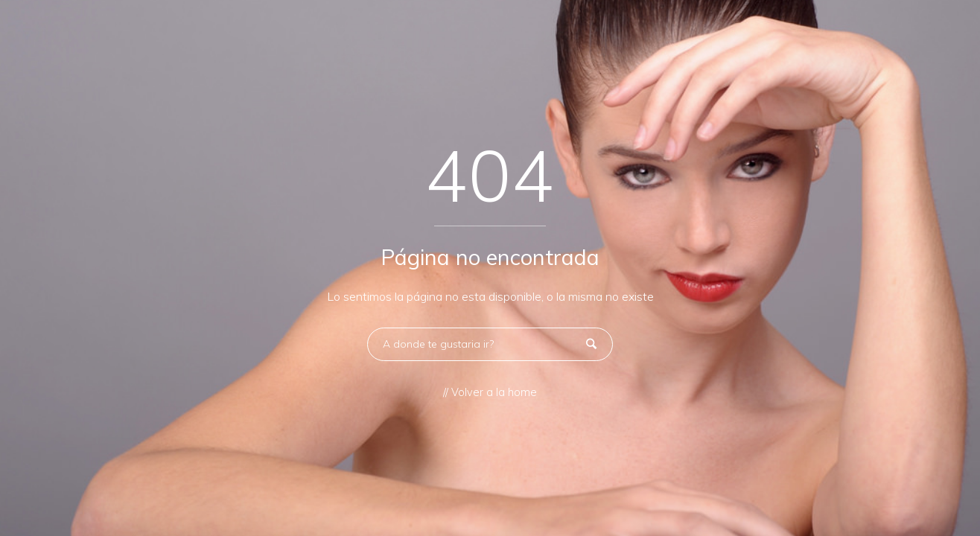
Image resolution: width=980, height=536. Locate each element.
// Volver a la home (490, 392)
